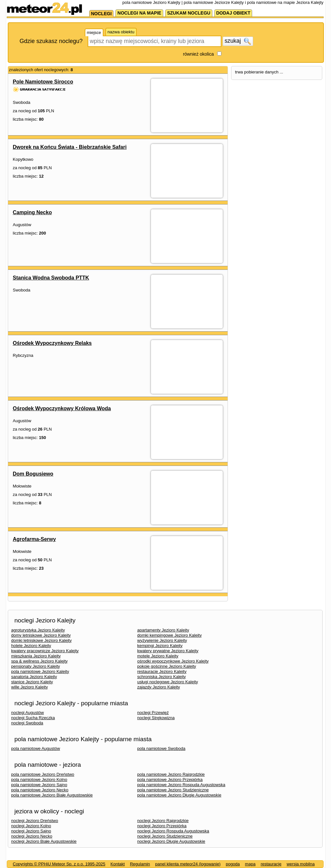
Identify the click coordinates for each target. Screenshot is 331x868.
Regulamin (140, 864)
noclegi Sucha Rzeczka (33, 718)
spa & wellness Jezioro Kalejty (40, 661)
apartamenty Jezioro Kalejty (163, 630)
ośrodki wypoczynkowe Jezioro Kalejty (173, 661)
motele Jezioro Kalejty (158, 656)
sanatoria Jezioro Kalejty (34, 677)
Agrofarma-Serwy (34, 539)
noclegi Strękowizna (156, 718)
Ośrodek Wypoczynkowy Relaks (52, 343)
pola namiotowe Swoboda (161, 748)
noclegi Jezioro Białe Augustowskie (44, 841)
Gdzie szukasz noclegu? (51, 41)
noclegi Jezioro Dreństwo (35, 821)
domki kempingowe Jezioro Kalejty (170, 635)
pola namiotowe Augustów (36, 748)
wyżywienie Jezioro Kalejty (162, 640)
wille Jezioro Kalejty (30, 687)
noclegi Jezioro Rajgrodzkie (163, 821)
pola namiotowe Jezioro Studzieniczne (173, 790)
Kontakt (118, 864)
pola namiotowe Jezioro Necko (40, 790)
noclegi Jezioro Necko (32, 836)
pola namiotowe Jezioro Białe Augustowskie (52, 795)
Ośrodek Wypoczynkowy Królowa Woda (62, 408)
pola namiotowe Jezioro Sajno (39, 785)
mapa (250, 864)
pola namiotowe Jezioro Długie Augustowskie (179, 795)
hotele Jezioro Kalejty (31, 646)
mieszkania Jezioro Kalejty (36, 656)
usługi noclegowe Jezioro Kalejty (168, 682)
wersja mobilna (301, 864)
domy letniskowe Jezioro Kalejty (41, 635)
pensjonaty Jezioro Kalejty (36, 666)
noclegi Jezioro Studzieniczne (165, 836)
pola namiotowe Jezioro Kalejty (40, 671)
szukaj (238, 41)
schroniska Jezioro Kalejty (162, 677)
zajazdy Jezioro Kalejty (159, 687)
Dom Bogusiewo (33, 474)
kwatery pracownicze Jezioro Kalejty (45, 651)
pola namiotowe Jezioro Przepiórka (170, 780)
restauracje (271, 864)
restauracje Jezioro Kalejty (162, 671)
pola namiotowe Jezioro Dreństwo (43, 774)
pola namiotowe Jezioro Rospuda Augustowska (181, 785)
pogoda (233, 864)
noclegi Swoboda (27, 723)
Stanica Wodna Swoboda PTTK (51, 278)
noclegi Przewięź (153, 713)
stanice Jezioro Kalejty (32, 682)
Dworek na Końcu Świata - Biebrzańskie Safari (70, 147)
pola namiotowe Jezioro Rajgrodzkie (171, 774)
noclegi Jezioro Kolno (31, 826)
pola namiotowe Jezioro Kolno (39, 780)
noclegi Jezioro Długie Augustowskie (171, 841)
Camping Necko (32, 212)
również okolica (198, 54)
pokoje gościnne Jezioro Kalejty (167, 666)
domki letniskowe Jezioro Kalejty (42, 640)
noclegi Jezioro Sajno (31, 831)
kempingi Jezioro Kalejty (160, 646)
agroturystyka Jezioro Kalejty (38, 630)
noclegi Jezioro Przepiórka (162, 826)
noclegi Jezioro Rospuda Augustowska (173, 831)
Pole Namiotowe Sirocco (43, 82)
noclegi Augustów (28, 713)
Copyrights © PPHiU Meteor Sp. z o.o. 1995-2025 (59, 864)
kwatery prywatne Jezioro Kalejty (168, 651)
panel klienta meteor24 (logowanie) (188, 864)
